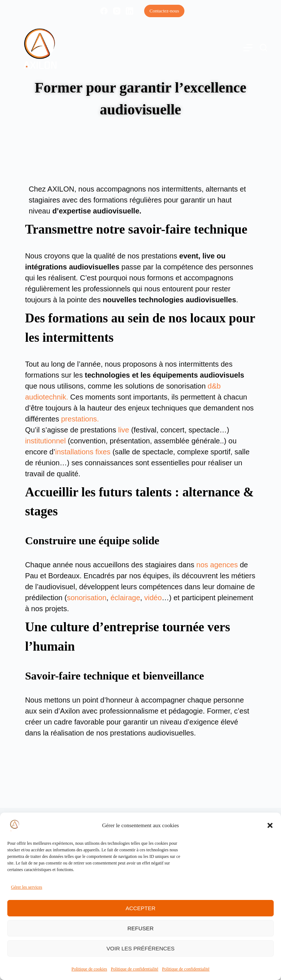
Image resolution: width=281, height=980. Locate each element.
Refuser (140, 928)
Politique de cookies (89, 969)
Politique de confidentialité (135, 969)
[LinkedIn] (130, 11)
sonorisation (87, 598)
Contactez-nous (164, 11)
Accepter (140, 908)
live (124, 430)
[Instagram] (117, 11)
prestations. (80, 419)
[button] (270, 825)
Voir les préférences (140, 948)
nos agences (217, 565)
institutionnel (45, 441)
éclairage (125, 598)
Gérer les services (27, 887)
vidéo (153, 598)
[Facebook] (104, 11)
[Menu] (248, 48)
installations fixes (83, 452)
